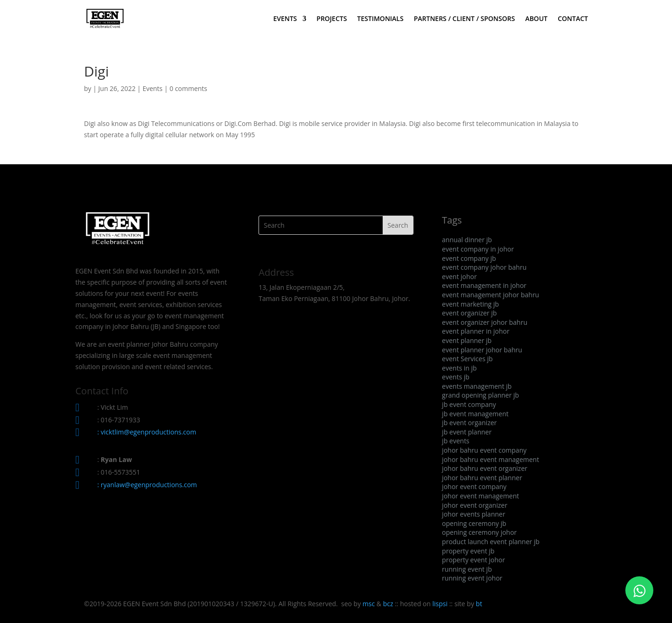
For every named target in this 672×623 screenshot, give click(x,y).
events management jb (477, 386)
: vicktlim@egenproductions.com (147, 432)
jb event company (469, 404)
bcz (388, 604)
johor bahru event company (484, 450)
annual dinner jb (467, 240)
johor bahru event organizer (485, 468)
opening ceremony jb (474, 523)
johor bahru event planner (482, 478)
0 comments (188, 88)
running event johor (472, 578)
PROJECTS (332, 19)
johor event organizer (475, 505)
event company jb (469, 258)
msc (369, 604)
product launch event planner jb (491, 542)
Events (152, 88)
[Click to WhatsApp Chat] (639, 590)
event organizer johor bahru (485, 322)
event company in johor (478, 249)
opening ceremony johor (479, 532)
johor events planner (474, 514)
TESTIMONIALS (380, 19)
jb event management (475, 414)
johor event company (474, 486)
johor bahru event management (490, 459)
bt (479, 604)
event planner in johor (476, 331)
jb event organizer (469, 423)
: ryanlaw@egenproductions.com (147, 485)
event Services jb (467, 359)
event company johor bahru (484, 267)
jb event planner (467, 432)
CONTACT (573, 19)
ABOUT (536, 19)
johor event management (480, 496)
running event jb (467, 569)
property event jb (468, 551)
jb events (456, 441)
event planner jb (467, 340)
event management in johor (484, 285)
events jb (456, 377)
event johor (459, 276)
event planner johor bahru (482, 350)
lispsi (440, 604)
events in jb (459, 368)
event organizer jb (469, 313)
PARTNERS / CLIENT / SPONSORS (465, 19)
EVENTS (285, 19)
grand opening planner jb (480, 395)
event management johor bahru (490, 295)
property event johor (473, 560)
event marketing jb (470, 304)
